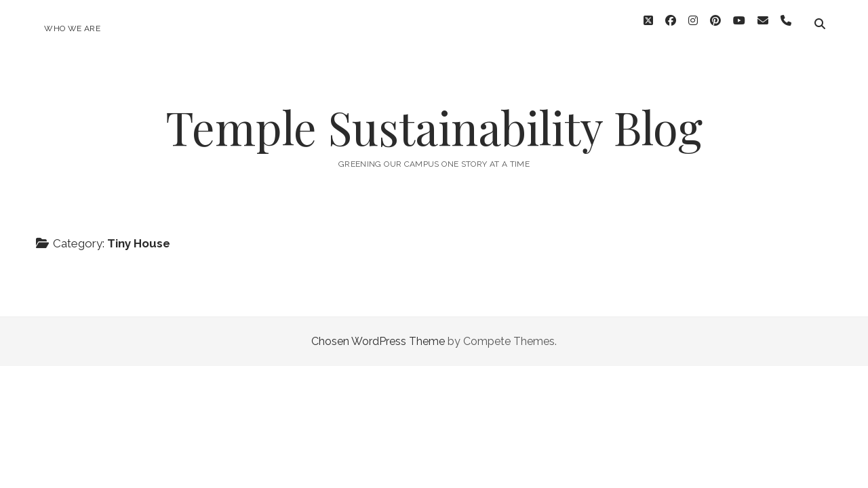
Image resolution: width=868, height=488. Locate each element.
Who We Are (72, 28)
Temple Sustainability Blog (434, 120)
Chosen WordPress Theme (378, 334)
